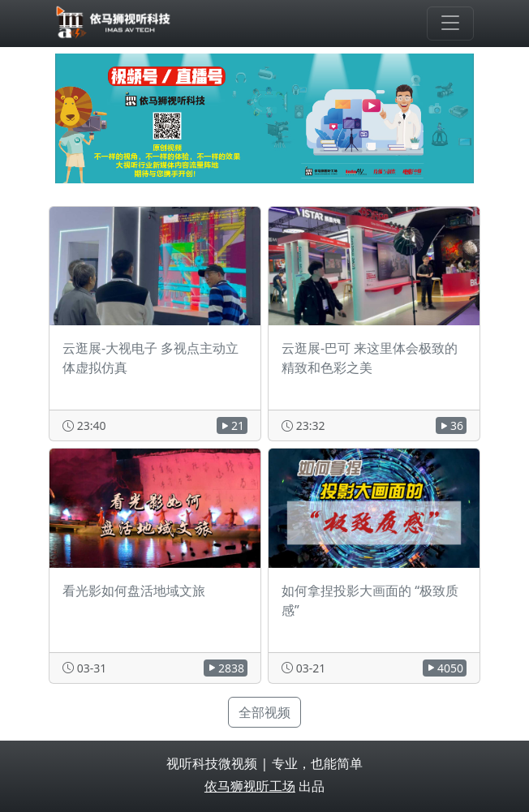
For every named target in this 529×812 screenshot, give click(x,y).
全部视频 (264, 712)
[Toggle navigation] (450, 24)
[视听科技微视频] (114, 24)
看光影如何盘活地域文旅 (134, 591)
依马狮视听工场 (250, 786)
